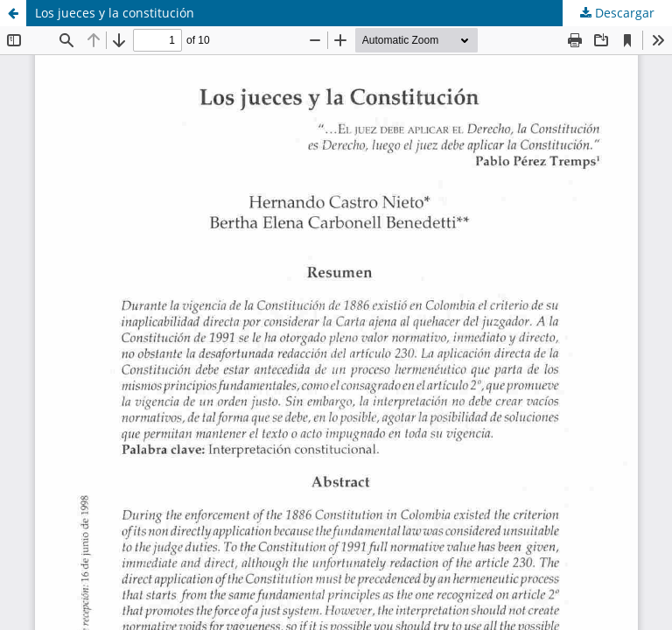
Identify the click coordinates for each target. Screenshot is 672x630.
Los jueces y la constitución (115, 13)
